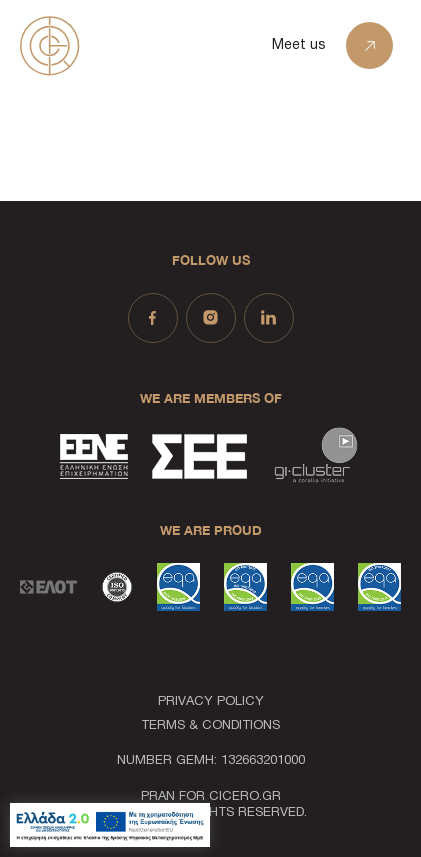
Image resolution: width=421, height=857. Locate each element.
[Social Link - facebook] (153, 318)
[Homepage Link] (100, 45)
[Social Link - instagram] (211, 318)
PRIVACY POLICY (211, 702)
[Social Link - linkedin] (269, 318)
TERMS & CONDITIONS (210, 726)
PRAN (158, 797)
